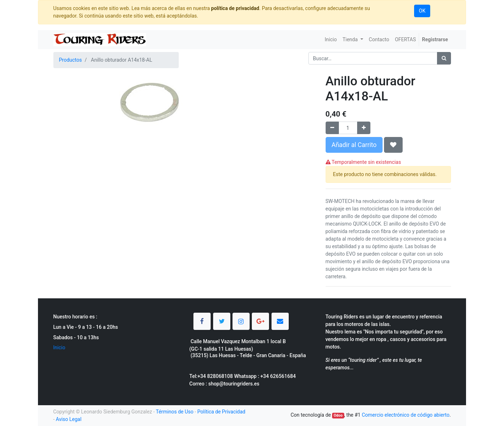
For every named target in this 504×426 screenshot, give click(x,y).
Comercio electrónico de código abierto (406, 415)
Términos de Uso (175, 412)
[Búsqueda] (444, 58)
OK (422, 11)
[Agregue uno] (364, 128)
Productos (71, 60)
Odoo (338, 415)
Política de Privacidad (221, 412)
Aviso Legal (69, 419)
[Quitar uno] (332, 128)
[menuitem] (331, 40)
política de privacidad (235, 8)
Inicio (59, 347)
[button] (393, 145)
